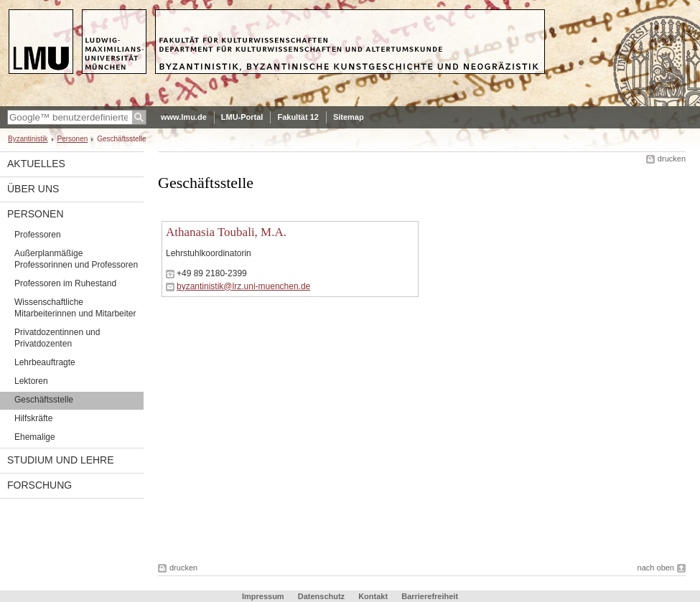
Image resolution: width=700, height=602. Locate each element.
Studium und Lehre (61, 460)
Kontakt (373, 596)
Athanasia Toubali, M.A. (226, 232)
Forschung (39, 485)
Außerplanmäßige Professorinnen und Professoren (76, 259)
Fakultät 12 (298, 117)
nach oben (656, 568)
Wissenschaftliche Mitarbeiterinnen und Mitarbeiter (75, 308)
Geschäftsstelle (44, 400)
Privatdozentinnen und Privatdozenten (57, 338)
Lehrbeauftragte (45, 362)
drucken (672, 159)
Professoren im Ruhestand (65, 283)
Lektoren (31, 381)
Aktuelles (36, 164)
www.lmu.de (184, 117)
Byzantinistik (28, 139)
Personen (73, 139)
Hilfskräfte (33, 418)
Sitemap (349, 117)
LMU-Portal (242, 117)
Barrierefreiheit (430, 596)
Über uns (33, 189)
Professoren (38, 235)
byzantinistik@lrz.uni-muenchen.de (243, 286)
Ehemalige (35, 437)
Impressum (263, 596)
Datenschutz (321, 596)
